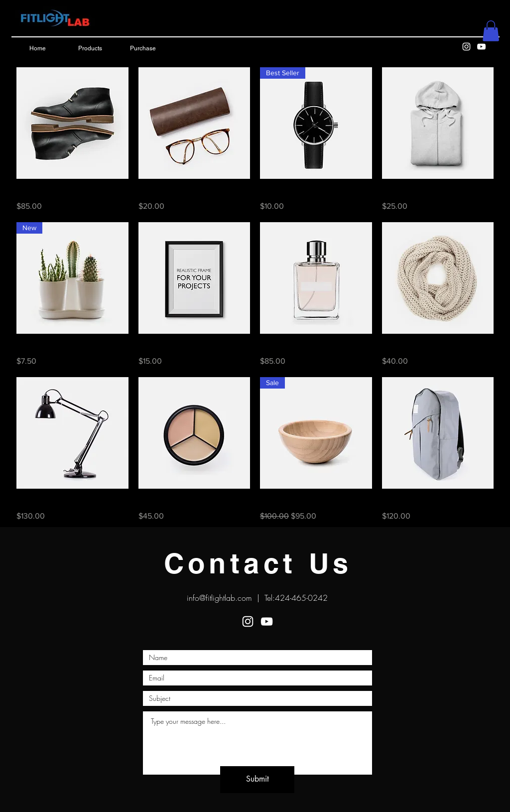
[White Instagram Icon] (466, 47)
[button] (491, 31)
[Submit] (257, 780)
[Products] (90, 49)
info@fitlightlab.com (219, 598)
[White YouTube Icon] (481, 47)
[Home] (37, 49)
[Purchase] (143, 49)
